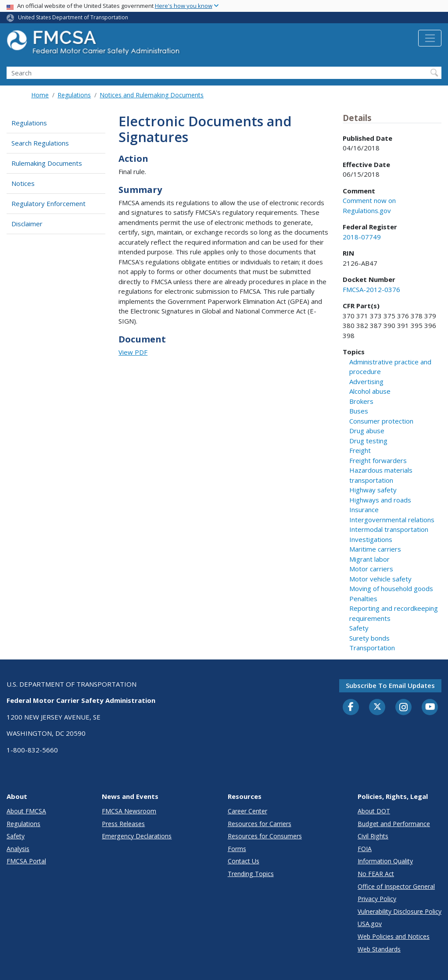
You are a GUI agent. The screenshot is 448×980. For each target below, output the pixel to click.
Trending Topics (251, 874)
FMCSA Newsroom (129, 811)
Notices (23, 183)
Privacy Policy (377, 899)
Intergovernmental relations (392, 520)
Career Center (247, 811)
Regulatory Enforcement (48, 203)
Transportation (372, 648)
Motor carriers (371, 569)
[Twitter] (377, 707)
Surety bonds (369, 638)
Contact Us (244, 861)
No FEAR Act (376, 874)
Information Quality (385, 861)
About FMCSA (26, 811)
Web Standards (379, 949)
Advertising (366, 381)
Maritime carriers (375, 549)
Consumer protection (381, 421)
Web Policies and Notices (394, 936)
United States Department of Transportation (73, 17)
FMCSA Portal (26, 861)
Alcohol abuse (370, 391)
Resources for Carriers (260, 824)
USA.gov (370, 924)
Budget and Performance (394, 824)
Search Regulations (40, 143)
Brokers (361, 401)
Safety (359, 628)
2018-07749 (362, 237)
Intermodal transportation (389, 529)
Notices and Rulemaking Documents (152, 95)
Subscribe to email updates (390, 685)
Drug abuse (367, 431)
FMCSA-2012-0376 (371, 289)
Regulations (74, 95)
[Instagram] (404, 708)
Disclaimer (27, 224)
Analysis (18, 849)
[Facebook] (351, 707)
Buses (359, 411)
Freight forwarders (378, 460)
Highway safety (373, 490)
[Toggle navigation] (430, 38)
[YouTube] (430, 707)
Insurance (364, 510)
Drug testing (368, 441)
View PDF (133, 352)
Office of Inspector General (396, 886)
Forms (237, 849)
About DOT (374, 811)
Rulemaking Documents (47, 163)
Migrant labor (369, 559)
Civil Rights (373, 836)
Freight (360, 450)
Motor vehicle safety (380, 579)
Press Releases (123, 824)
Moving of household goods (391, 588)
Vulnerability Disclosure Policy (400, 911)
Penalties (363, 599)
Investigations (371, 539)
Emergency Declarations (137, 836)
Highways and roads (380, 500)
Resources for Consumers (265, 836)
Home (40, 95)
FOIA (365, 849)
